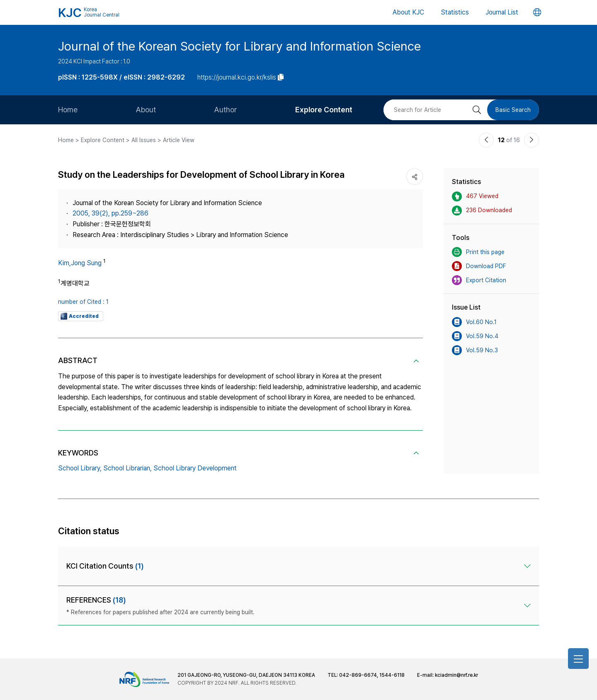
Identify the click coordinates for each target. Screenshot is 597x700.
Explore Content (324, 110)
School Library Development (195, 468)
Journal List (502, 12)
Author (226, 110)
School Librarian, (127, 468)
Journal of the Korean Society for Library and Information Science (239, 46)
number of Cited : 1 (83, 302)
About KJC (408, 12)
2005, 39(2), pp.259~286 (110, 213)
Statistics (455, 12)
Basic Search (513, 110)
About (146, 110)
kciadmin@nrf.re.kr (456, 675)
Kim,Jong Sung (80, 263)
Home (68, 110)
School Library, (80, 468)
